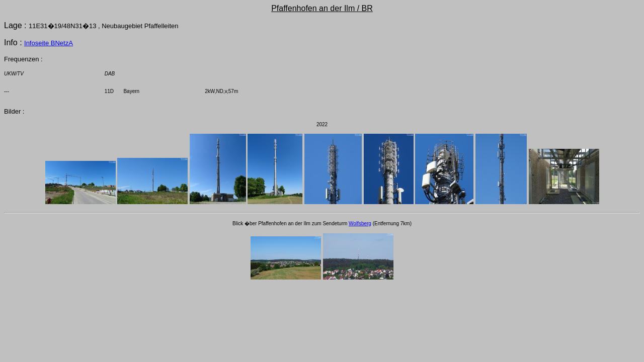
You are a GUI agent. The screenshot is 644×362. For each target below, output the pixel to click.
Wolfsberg (360, 223)
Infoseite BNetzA (49, 43)
